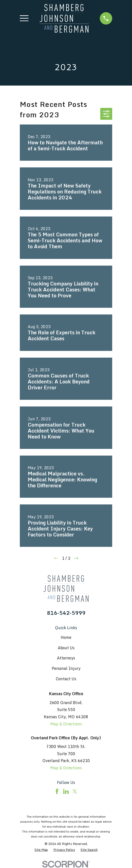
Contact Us (66, 679)
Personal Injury (66, 668)
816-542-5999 (66, 613)
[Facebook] (57, 791)
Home (66, 637)
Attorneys (66, 658)
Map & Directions (66, 724)
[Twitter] (75, 791)
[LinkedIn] (66, 791)
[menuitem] (41, 850)
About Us (66, 648)
